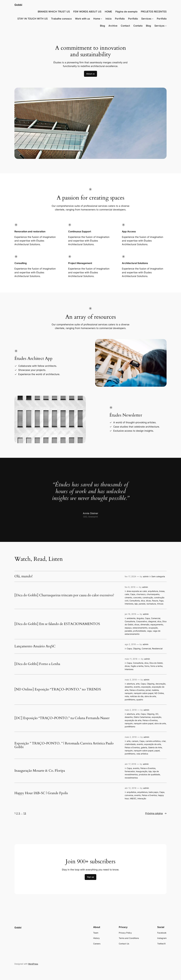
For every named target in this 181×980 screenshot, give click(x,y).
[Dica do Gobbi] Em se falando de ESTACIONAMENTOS (57, 624)
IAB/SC (133, 798)
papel (157, 751)
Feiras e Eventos (137, 690)
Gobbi (18, 5)
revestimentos (131, 778)
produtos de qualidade (149, 774)
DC (157, 714)
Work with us (83, 19)
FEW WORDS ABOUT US (87, 12)
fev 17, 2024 (130, 576)
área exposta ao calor (137, 591)
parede (142, 604)
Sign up (90, 877)
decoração (160, 684)
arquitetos (132, 792)
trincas (160, 604)
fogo (161, 601)
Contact (125, 26)
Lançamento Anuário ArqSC (35, 646)
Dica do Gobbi (156, 663)
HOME (108, 12)
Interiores (129, 604)
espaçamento (157, 624)
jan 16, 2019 (130, 614)
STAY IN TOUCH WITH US (33, 19)
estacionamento (140, 628)
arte (138, 684)
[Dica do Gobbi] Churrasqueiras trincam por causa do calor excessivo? (64, 595)
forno (147, 666)
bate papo (153, 792)
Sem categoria (158, 576)
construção (148, 597)
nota (127, 696)
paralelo (128, 631)
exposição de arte (133, 720)
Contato (138, 26)
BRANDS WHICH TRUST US (54, 12)
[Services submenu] (153, 19)
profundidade (139, 631)
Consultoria (135, 601)
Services (146, 19)
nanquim (129, 693)
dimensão (145, 624)
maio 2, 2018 (131, 710)
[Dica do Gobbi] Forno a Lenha (37, 664)
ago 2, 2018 (130, 644)
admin (146, 576)
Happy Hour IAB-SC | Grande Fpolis (41, 793)
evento (137, 687)
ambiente (131, 618)
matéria (155, 690)
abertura (131, 684)
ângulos (140, 618)
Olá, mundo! (23, 576)
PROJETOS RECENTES (154, 12)
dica (143, 601)
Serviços (159, 26)
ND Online (159, 693)
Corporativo (142, 621)
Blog (103, 26)
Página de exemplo (126, 12)
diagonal (152, 621)
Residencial (157, 649)
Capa (133, 594)
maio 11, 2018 (131, 659)
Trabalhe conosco (61, 19)
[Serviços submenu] (166, 26)
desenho (129, 687)
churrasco (141, 594)
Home (97, 19)
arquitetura (153, 591)
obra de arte (150, 696)
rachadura (151, 604)
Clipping (137, 649)
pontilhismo (130, 700)
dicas (148, 601)
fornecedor (130, 771)
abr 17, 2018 (130, 764)
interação (142, 798)
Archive (113, 26)
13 (25, 813)
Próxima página (156, 813)
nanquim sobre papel (144, 693)
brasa (162, 591)
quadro (140, 700)
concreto (137, 597)
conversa (129, 795)
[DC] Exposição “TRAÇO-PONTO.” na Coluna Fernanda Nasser (62, 718)
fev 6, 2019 (130, 587)
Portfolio (120, 19)
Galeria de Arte (155, 747)
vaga (149, 631)
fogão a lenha (137, 666)
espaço (128, 628)
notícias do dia (137, 696)
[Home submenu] (101, 19)
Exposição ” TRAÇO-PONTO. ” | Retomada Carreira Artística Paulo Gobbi (64, 745)
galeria (144, 747)
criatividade (130, 744)
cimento (128, 597)
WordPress (33, 964)
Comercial (156, 618)
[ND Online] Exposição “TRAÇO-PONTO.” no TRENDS (58, 689)
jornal (148, 690)
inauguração (142, 771)
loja (150, 771)
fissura (155, 601)
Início (109, 19)
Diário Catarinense (142, 717)
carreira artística (153, 741)
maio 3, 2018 (131, 680)
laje (136, 604)
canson (135, 741)
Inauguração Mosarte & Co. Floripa (40, 771)
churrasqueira (153, 594)
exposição (146, 687)
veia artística (142, 754)
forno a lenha (156, 666)
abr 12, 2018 (131, 788)
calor (127, 594)
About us (90, 74)
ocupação (153, 628)
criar (164, 741)
